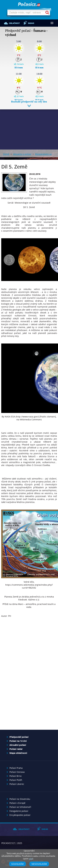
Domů (6, 154)
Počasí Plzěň (16, 780)
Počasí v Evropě (17, 803)
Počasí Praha (16, 768)
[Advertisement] (29, 127)
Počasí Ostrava (17, 772)
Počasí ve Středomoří (20, 807)
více (31, 859)
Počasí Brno (15, 776)
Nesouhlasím (39, 864)
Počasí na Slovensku (20, 799)
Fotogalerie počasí (19, 811)
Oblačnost (14, 23)
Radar (31, 23)
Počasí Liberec (17, 784)
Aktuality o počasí (22, 154)
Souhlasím (17, 864)
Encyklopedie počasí (20, 815)
